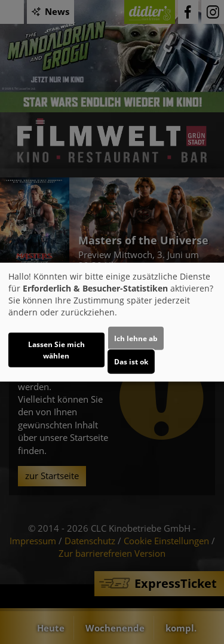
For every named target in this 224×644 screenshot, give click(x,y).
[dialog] (112, 322)
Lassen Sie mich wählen (56, 349)
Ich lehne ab (136, 338)
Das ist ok (131, 361)
